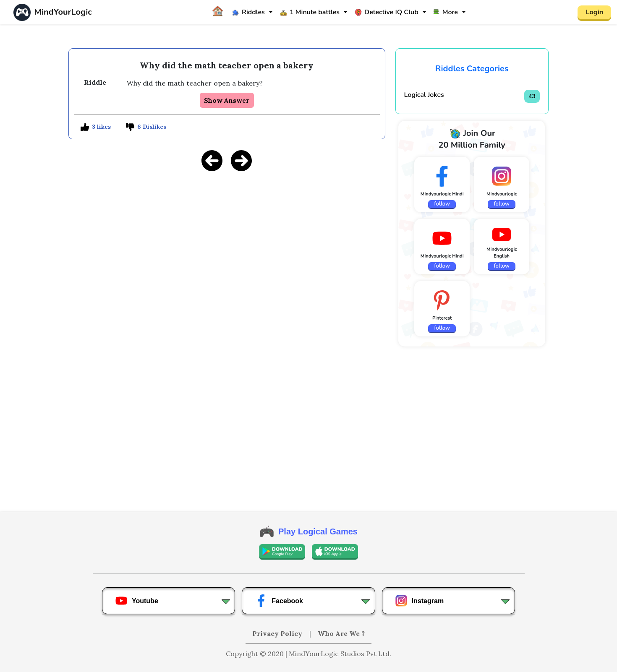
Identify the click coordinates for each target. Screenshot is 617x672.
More (446, 12)
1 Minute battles (310, 12)
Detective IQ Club (387, 12)
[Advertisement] (227, 237)
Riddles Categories (472, 69)
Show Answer (227, 100)
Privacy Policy (278, 633)
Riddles (248, 12)
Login (594, 12)
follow (442, 204)
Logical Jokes (424, 95)
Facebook (279, 601)
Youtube (137, 601)
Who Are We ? (341, 633)
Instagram (419, 601)
